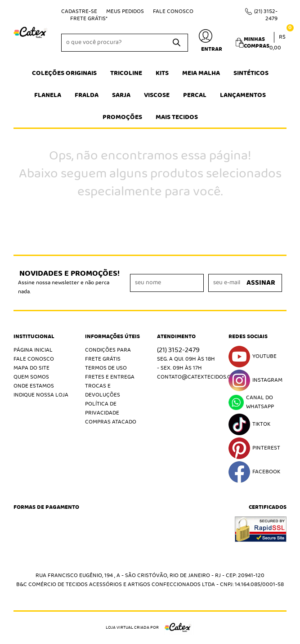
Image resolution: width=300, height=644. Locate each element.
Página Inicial (33, 350)
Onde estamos (34, 386)
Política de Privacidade (102, 408)
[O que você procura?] (177, 43)
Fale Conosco (173, 11)
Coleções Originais (64, 73)
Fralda (87, 95)
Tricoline (126, 73)
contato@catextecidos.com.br (202, 377)
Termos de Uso (106, 368)
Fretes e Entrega (110, 377)
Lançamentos (243, 95)
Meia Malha (201, 73)
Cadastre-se (79, 11)
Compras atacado (111, 422)
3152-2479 (266, 15)
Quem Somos (31, 377)
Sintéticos (251, 73)
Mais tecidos (177, 117)
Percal (195, 95)
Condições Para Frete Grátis (108, 355)
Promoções (122, 117)
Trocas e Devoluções (103, 390)
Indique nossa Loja (41, 395)
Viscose (157, 95)
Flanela (48, 95)
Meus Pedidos (125, 11)
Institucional (34, 337)
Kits (162, 73)
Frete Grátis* (89, 19)
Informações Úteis (112, 337)
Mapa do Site (31, 368)
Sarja (121, 95)
